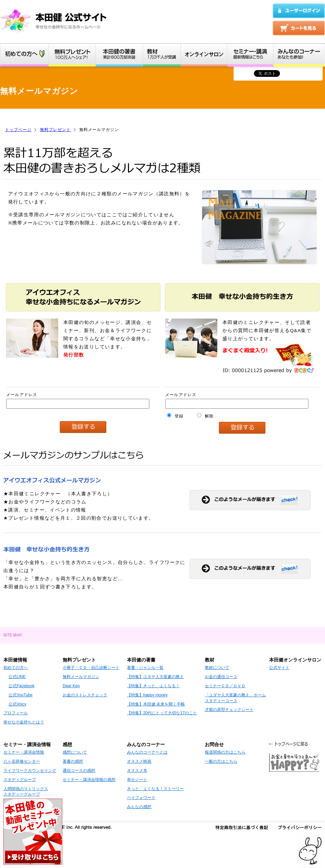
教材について (217, 668)
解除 (205, 416)
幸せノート (137, 780)
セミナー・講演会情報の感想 (89, 780)
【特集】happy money (147, 695)
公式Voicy (17, 704)
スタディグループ (20, 780)
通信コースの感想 (79, 771)
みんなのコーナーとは (147, 752)
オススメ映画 (139, 761)
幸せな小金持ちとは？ (24, 722)
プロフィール (16, 713)
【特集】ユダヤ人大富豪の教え (155, 677)
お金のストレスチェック (85, 695)
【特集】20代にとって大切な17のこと (162, 713)
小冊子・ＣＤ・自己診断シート (91, 668)
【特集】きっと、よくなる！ (153, 686)
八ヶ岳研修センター (22, 761)
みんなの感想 (139, 807)
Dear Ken (71, 686)
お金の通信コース (221, 677)
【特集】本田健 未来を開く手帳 (156, 704)
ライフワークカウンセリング (30, 771)
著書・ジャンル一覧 (145, 668)
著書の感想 (73, 761)
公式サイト (279, 668)
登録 (175, 416)
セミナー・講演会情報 (24, 752)
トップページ (18, 130)
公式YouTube (20, 695)
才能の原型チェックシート (229, 710)
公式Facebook (21, 686)
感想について (75, 752)
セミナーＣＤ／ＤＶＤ (225, 686)
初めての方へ (16, 668)
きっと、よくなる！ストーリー (155, 789)
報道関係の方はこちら (225, 752)
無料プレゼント (55, 130)
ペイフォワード (141, 798)
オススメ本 (137, 771)
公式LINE (17, 677)
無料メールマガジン (81, 677)
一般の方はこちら (221, 761)
